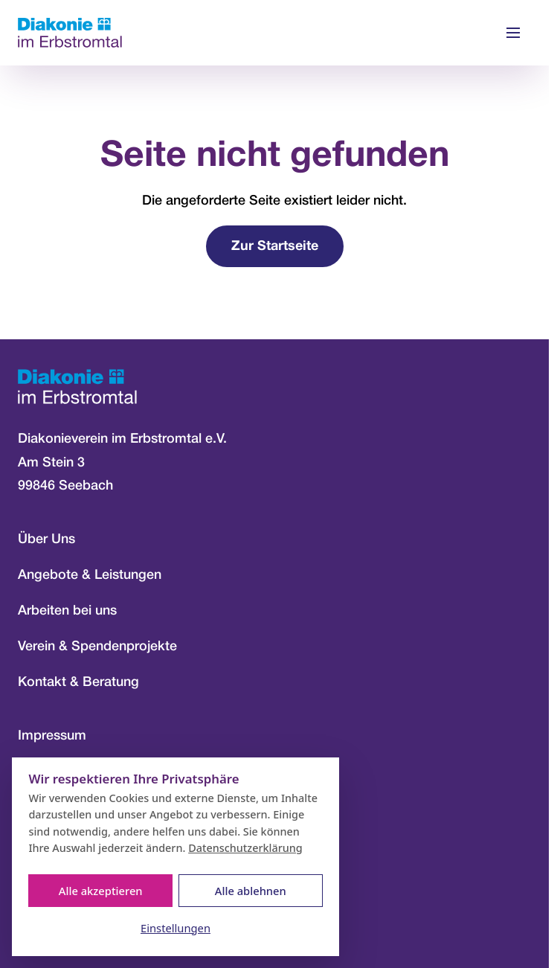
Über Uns (46, 539)
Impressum (52, 736)
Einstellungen (176, 928)
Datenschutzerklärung (245, 848)
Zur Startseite (275, 247)
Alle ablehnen (251, 891)
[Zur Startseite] (70, 33)
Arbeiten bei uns (67, 611)
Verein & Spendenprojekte (97, 647)
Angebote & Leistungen (90, 575)
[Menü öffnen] (513, 33)
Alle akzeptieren (101, 891)
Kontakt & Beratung (78, 682)
